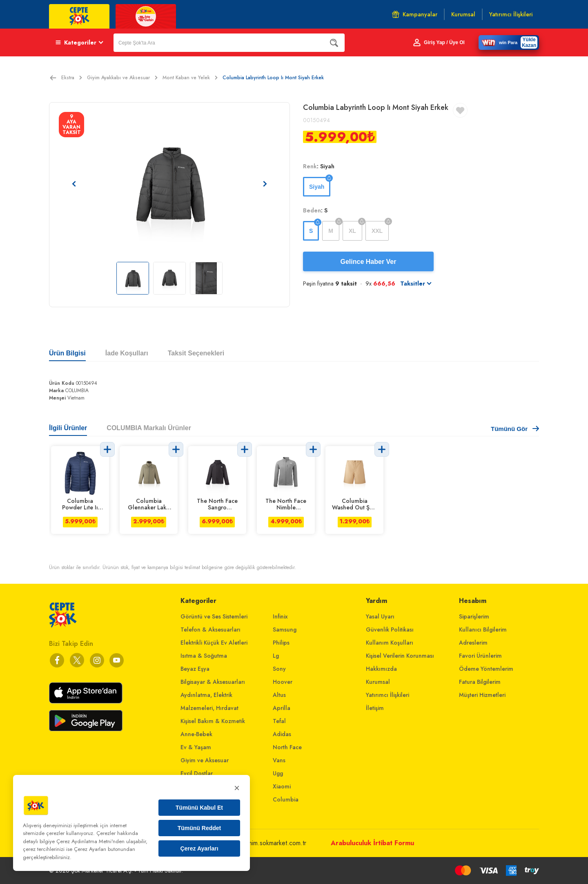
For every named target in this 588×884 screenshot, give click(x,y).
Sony (279, 669)
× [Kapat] (237, 788)
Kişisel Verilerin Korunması (400, 656)
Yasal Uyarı (380, 616)
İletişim (375, 708)
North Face (287, 747)
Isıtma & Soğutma (204, 656)
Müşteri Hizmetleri (482, 695)
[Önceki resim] (74, 184)
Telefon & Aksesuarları (210, 630)
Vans (279, 760)
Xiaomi (282, 786)
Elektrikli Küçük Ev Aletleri (214, 643)
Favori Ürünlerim (480, 656)
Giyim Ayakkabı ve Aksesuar (122, 78)
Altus (279, 695)
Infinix (280, 616)
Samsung (285, 630)
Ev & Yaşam (196, 747)
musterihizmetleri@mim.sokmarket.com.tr (252, 843)
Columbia (286, 799)
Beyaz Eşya (195, 669)
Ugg (278, 773)
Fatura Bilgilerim (480, 682)
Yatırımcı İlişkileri (388, 695)
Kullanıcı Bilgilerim (483, 630)
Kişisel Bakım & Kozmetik (213, 721)
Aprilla (282, 708)
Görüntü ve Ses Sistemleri (214, 616)
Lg (276, 656)
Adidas (282, 734)
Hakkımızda (381, 669)
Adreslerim (473, 643)
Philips (281, 643)
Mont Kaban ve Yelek (190, 78)
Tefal (279, 721)
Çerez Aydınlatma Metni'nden (90, 841)
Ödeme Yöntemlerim (486, 669)
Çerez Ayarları (199, 848)
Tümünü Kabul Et (199, 808)
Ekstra (72, 78)
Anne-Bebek (196, 734)
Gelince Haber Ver (369, 262)
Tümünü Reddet (199, 828)
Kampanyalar (415, 14)
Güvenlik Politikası (390, 630)
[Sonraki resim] (265, 184)
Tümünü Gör (515, 429)
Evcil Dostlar (197, 773)
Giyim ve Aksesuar (205, 760)
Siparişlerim (474, 616)
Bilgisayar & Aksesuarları (213, 682)
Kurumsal (378, 682)
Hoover (283, 682)
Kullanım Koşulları (390, 643)
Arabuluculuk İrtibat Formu (372, 843)
